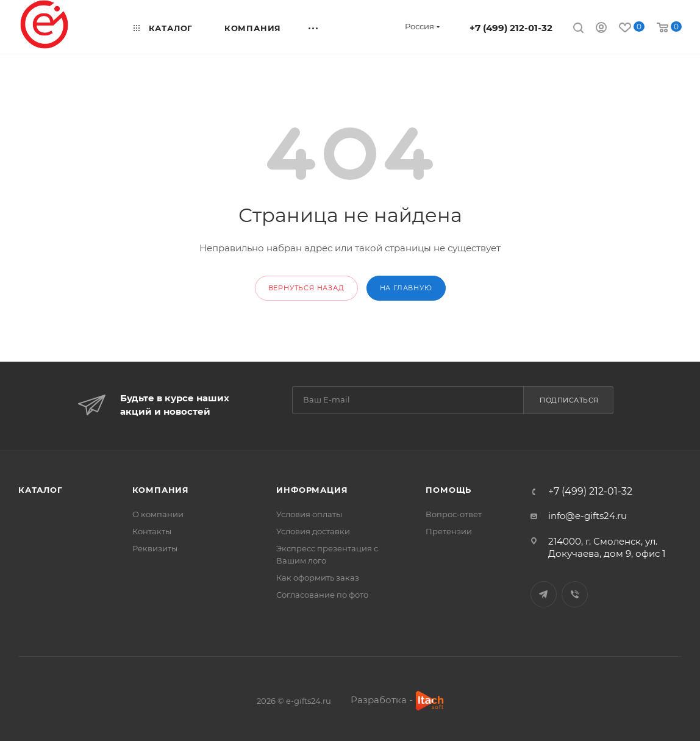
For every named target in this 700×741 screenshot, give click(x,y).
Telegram (544, 594)
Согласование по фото (322, 595)
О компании (158, 514)
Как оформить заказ (318, 578)
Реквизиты (155, 548)
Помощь (448, 490)
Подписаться (569, 400)
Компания (161, 490)
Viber (575, 594)
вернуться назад (306, 288)
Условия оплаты (309, 514)
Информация (312, 490)
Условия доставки (313, 531)
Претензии (449, 531)
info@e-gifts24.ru (587, 516)
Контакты (152, 531)
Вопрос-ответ (454, 514)
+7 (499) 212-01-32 (511, 28)
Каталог (41, 490)
